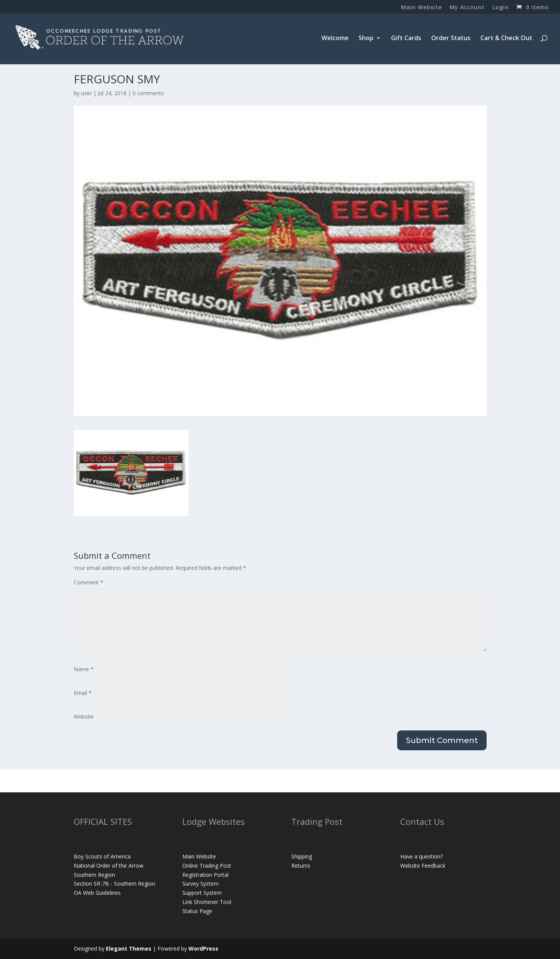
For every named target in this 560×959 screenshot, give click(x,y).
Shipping (302, 856)
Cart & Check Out (506, 39)
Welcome (335, 39)
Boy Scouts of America (102, 856)
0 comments (148, 93)
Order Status (451, 39)
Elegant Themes (129, 948)
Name (84, 669)
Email (83, 693)
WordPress (203, 948)
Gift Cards (406, 39)
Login (501, 8)
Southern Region (94, 875)
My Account (467, 8)
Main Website (421, 8)
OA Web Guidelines (97, 893)
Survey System (200, 884)
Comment (88, 582)
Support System (202, 893)
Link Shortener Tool (207, 902)
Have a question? (421, 856)
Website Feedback (423, 866)
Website (84, 716)
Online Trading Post (207, 866)
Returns (301, 866)
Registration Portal (205, 875)
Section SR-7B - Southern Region (114, 884)
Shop (366, 39)
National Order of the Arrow (109, 866)
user (86, 93)
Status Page (197, 911)
